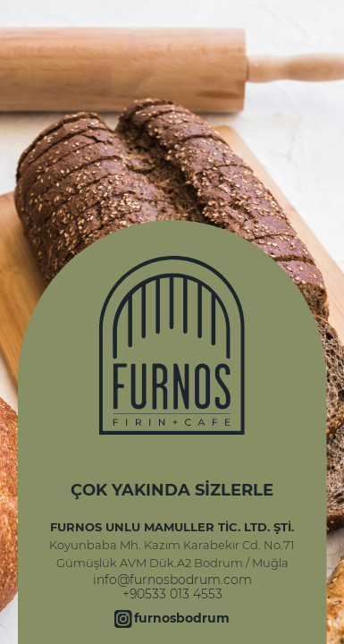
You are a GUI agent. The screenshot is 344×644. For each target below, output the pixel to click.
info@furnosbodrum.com (172, 580)
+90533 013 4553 (172, 594)
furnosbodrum (182, 618)
